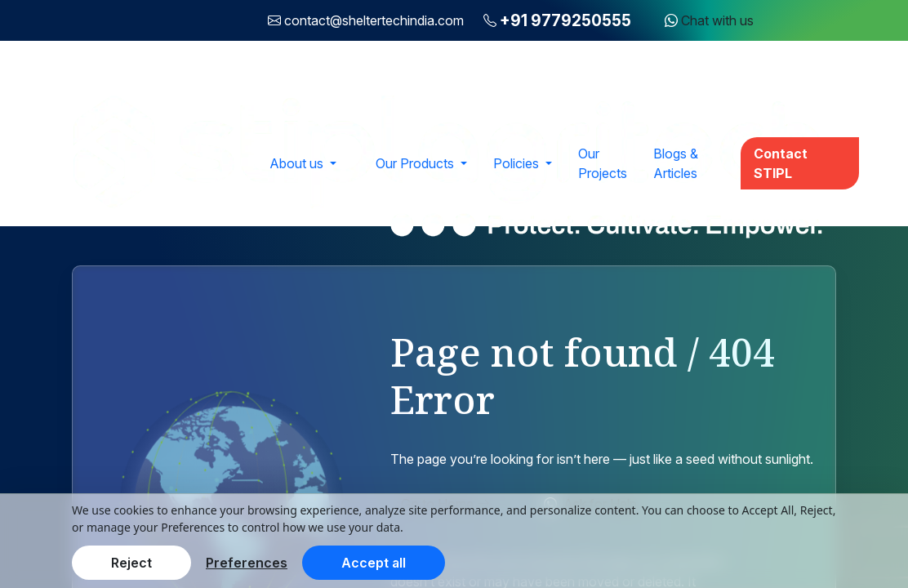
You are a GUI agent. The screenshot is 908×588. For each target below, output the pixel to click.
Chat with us (709, 20)
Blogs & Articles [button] (676, 163)
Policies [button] (518, 163)
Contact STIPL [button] (781, 163)
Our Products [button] (416, 163)
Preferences (247, 563)
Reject (131, 563)
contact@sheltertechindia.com (374, 20)
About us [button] (298, 163)
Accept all (374, 563)
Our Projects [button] (603, 163)
